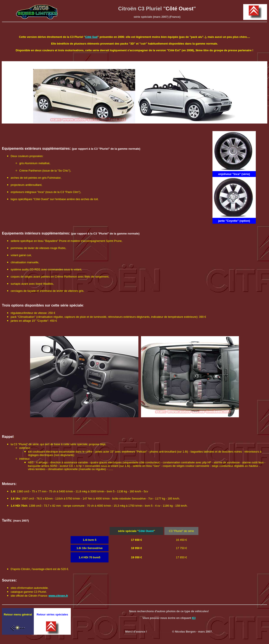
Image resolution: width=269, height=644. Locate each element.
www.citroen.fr (58, 596)
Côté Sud (91, 37)
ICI (194, 618)
